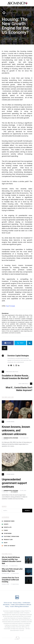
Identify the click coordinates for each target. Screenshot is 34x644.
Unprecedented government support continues (14, 483)
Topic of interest (9, 546)
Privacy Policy (17, 603)
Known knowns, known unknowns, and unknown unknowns (16, 430)
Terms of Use (8, 603)
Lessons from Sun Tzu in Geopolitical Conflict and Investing (10, 580)
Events (5, 524)
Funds (5, 530)
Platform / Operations (10, 536)
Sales (5, 543)
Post (7, 306)
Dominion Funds (8, 521)
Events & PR (7, 527)
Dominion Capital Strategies (11, 38)
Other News (7, 533)
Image (13, 306)
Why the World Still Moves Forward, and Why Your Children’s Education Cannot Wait (11, 560)
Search (27, 511)
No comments (14, 492)
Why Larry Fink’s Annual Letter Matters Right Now (12, 570)
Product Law (7, 540)
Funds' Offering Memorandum (19, 606)
